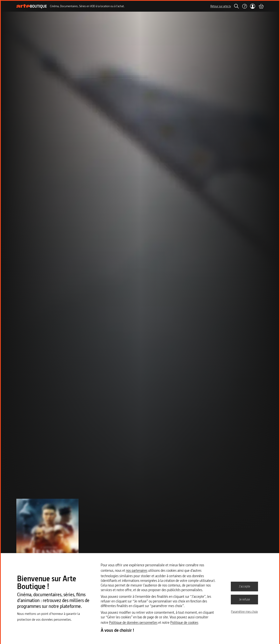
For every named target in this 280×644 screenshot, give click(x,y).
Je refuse (245, 599)
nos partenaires (137, 570)
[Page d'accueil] (32, 6)
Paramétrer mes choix (244, 612)
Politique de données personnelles (133, 623)
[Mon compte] (253, 6)
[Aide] (244, 6)
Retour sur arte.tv (221, 6)
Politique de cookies (184, 623)
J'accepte (245, 586)
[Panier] (261, 6)
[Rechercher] (236, 6)
